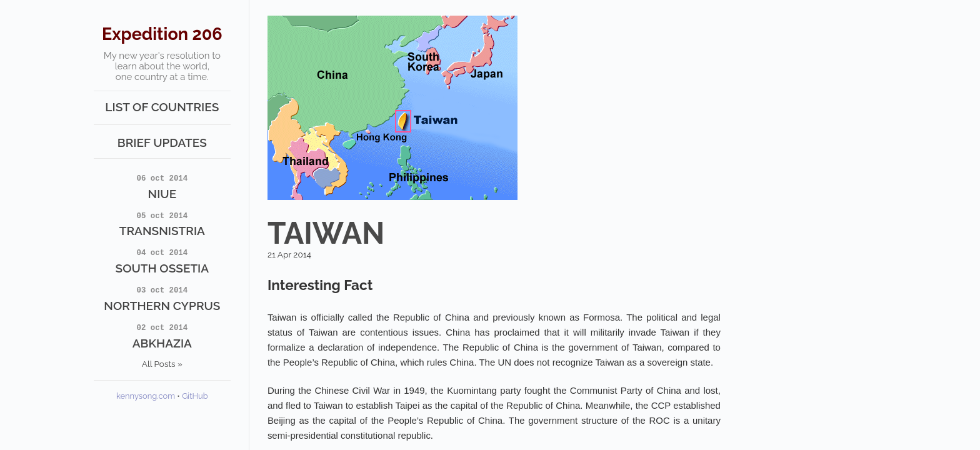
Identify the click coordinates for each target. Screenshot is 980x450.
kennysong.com (146, 396)
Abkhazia (162, 336)
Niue (162, 186)
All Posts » (162, 364)
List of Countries (162, 107)
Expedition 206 (162, 34)
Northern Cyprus (162, 298)
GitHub (195, 396)
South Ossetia (162, 261)
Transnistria (162, 224)
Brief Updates (162, 142)
